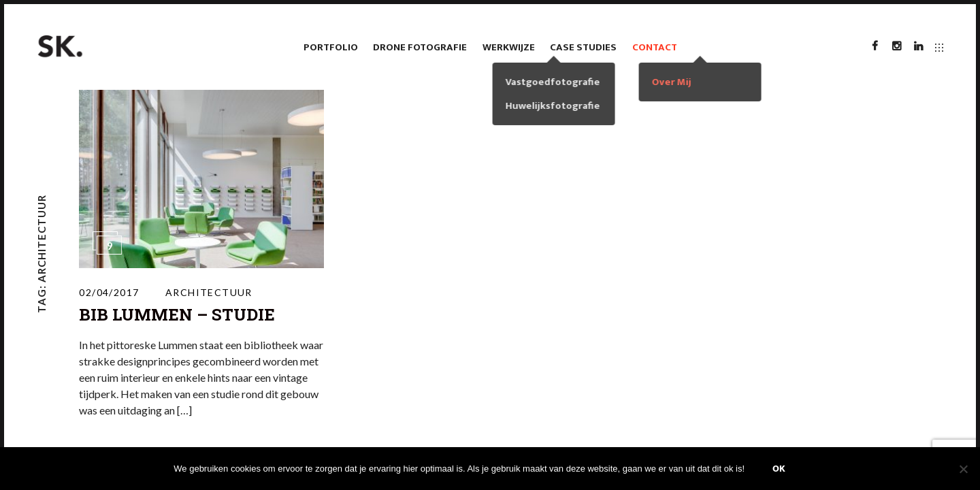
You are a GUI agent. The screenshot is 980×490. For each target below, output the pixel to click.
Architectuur (209, 292)
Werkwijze (509, 47)
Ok (779, 469)
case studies (583, 47)
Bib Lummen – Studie (177, 314)
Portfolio (331, 47)
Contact (655, 47)
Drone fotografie (420, 47)
